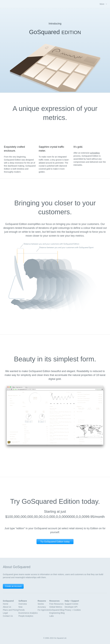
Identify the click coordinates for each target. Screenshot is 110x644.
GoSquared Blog (57, 610)
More (102, 4)
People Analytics (26, 616)
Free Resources (57, 604)
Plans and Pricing (11, 610)
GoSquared (55, 4)
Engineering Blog (57, 613)
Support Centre (71, 604)
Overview (23, 604)
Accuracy (42, 607)
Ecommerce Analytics (28, 613)
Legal (5, 613)
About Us (7, 607)
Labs (52, 616)
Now (20, 607)
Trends (22, 610)
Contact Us (8, 616)
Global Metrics (56, 607)
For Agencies (44, 610)
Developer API (71, 607)
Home (6, 604)
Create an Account (13, 586)
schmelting (95, 153)
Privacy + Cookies (73, 610)
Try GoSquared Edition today (55, 542)
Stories (41, 604)
